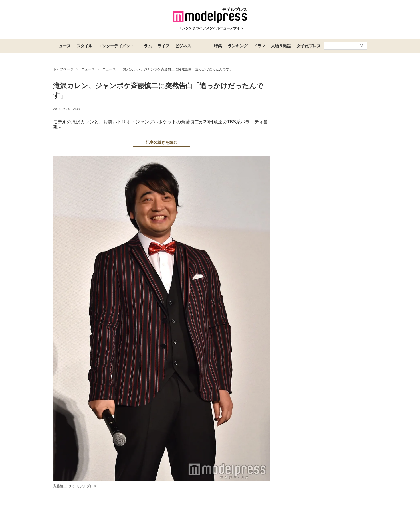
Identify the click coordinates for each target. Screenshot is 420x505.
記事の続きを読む (161, 142)
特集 (218, 46)
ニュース (63, 46)
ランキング (238, 46)
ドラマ (259, 46)
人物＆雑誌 (281, 46)
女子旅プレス (309, 46)
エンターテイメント (116, 46)
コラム (146, 46)
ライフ (163, 46)
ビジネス (183, 46)
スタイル (84, 46)
